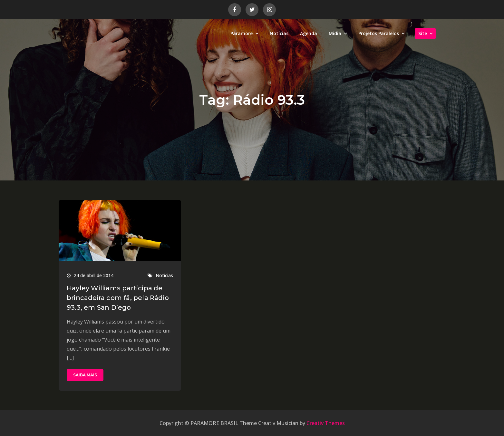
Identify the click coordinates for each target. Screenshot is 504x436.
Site (423, 33)
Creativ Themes (326, 423)
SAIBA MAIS (85, 375)
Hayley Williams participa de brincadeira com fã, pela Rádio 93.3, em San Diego (118, 298)
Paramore (242, 33)
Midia (335, 33)
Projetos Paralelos (379, 33)
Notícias (279, 33)
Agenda (309, 33)
